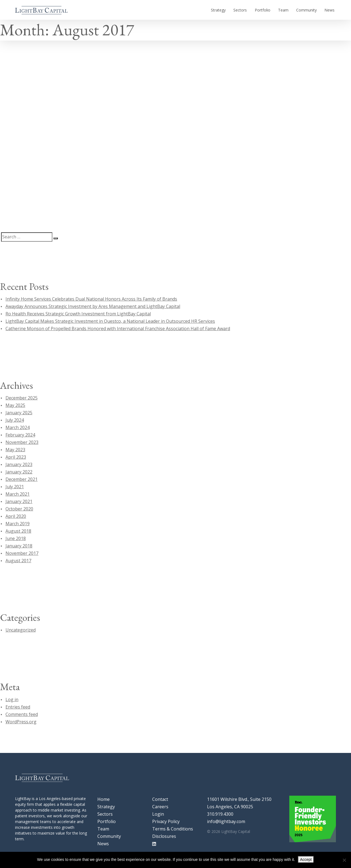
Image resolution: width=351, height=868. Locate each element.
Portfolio (271, 10)
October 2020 (19, 509)
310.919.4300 (220, 814)
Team (290, 10)
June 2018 (16, 538)
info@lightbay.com (226, 821)
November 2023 (22, 442)
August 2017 (18, 561)
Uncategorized (21, 630)
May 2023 (15, 450)
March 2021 (18, 494)
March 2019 (18, 524)
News (331, 10)
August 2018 (18, 531)
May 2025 (15, 405)
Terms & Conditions (173, 829)
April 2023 (16, 457)
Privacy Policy (166, 821)
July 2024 (15, 420)
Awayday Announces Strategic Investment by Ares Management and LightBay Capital (93, 306)
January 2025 (19, 413)
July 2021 (15, 487)
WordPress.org (21, 722)
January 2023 (19, 464)
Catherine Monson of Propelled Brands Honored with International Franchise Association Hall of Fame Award (118, 329)
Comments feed (22, 714)
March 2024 (18, 427)
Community (310, 10)
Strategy (232, 10)
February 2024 (20, 435)
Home (104, 799)
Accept (306, 860)
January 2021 (19, 501)
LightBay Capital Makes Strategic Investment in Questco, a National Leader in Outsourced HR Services (110, 321)
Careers (160, 807)
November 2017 (22, 553)
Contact (160, 799)
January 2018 (19, 546)
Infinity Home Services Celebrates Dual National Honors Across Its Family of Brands (91, 299)
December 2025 (22, 398)
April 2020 (16, 516)
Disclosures (164, 836)
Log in (12, 699)
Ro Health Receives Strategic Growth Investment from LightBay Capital (78, 314)
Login (158, 814)
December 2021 (22, 479)
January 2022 (19, 472)
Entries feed (18, 707)
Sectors (252, 10)
